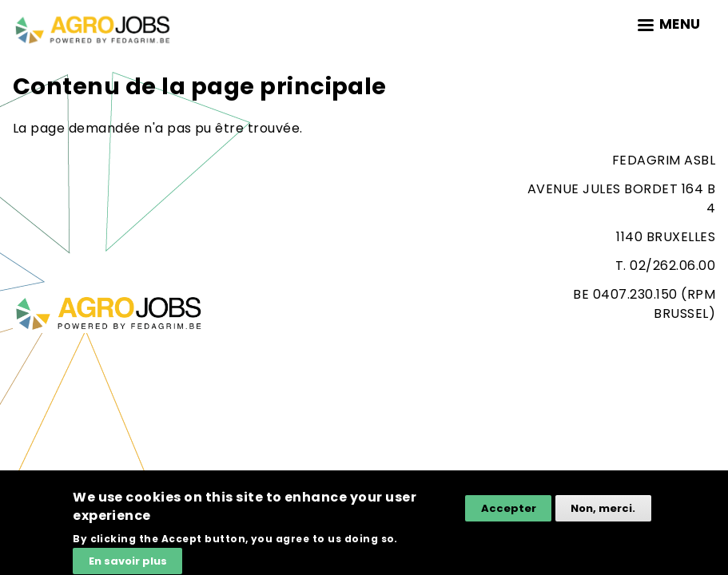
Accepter (509, 513)
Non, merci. (603, 513)
